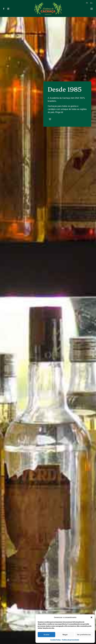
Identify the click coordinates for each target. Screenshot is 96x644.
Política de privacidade (70, 640)
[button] (91, 617)
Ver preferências (84, 635)
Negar (65, 635)
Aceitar (47, 635)
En (91, 3)
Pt (87, 3)
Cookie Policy (55, 640)
